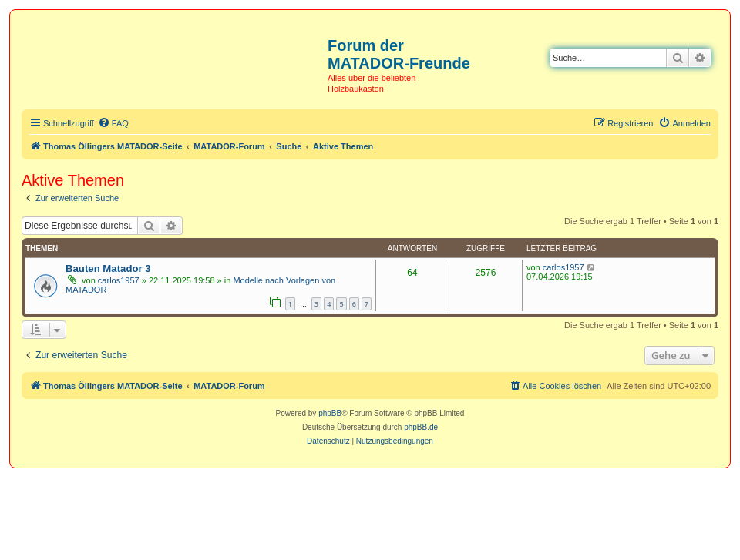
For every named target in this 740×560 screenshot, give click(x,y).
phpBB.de (421, 427)
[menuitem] (113, 123)
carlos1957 (119, 280)
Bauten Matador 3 (108, 268)
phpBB (330, 413)
